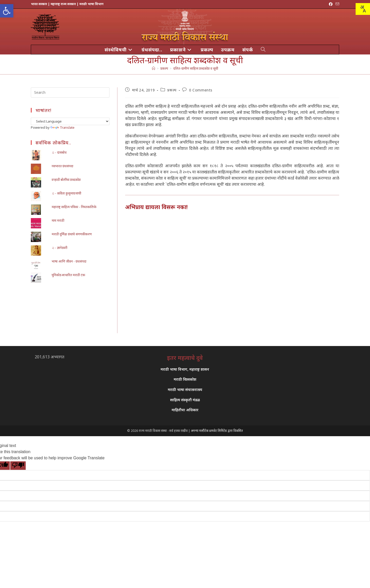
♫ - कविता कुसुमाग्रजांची (66, 193)
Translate (62, 127)
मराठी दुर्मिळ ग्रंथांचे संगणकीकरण (72, 234)
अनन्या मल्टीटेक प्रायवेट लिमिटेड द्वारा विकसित (217, 431)
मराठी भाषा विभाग (91, 4)
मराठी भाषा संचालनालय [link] (185, 390)
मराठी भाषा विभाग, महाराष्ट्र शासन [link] (185, 369)
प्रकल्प (172, 90)
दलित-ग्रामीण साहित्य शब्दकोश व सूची (196, 68)
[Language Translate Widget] (70, 121)
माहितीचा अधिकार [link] (185, 410)
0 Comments (201, 90)
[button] (7, 11)
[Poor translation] (18, 466)
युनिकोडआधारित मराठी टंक (68, 275)
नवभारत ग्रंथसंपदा (62, 166)
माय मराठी (58, 220)
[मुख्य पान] (154, 68)
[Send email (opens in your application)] (337, 4)
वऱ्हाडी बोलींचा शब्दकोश (66, 180)
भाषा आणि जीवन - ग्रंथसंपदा (69, 261)
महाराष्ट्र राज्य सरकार (63, 4)
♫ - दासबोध (59, 152)
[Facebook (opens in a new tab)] (331, 4)
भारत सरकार (39, 4)
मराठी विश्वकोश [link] (185, 379)
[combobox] (363, 9)
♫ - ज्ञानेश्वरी (59, 248)
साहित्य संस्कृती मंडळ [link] (185, 400)
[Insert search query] (70, 92)
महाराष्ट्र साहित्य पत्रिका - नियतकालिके (74, 207)
